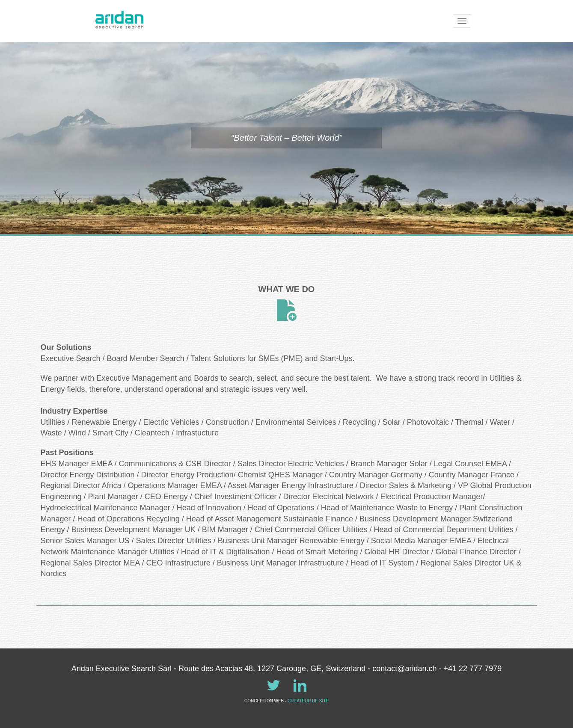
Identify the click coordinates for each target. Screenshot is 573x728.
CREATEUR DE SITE (308, 701)
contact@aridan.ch (404, 669)
